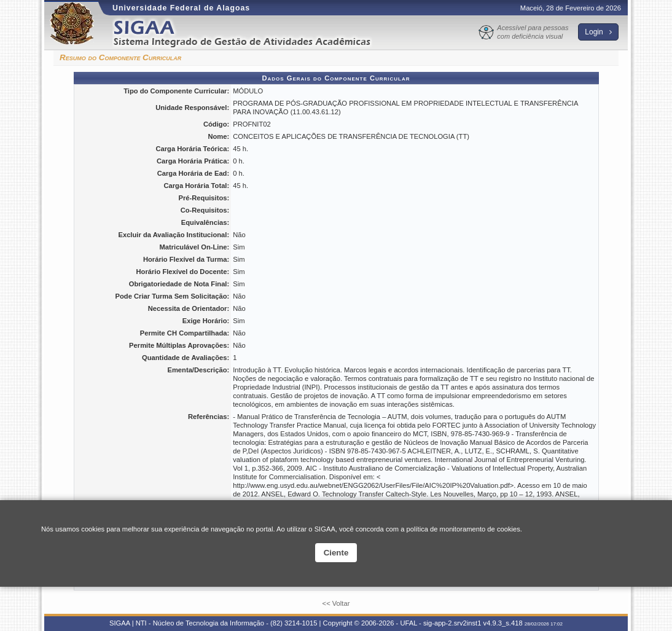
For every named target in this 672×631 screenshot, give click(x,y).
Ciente (336, 553)
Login (598, 32)
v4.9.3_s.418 (503, 623)
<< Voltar (336, 603)
